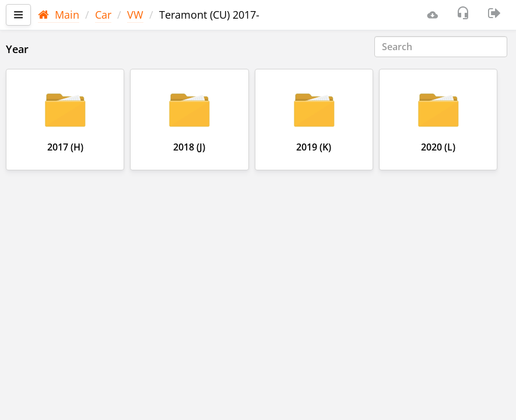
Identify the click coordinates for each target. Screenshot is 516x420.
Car (103, 15)
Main (59, 15)
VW (135, 15)
